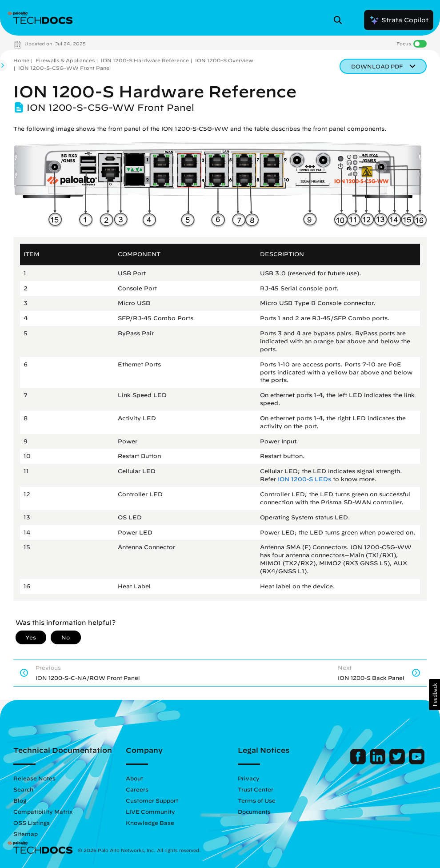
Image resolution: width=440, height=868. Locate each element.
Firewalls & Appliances (65, 60)
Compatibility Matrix (43, 812)
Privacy (249, 778)
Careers (137, 789)
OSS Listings (32, 823)
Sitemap (26, 834)
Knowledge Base (150, 823)
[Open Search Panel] (340, 20)
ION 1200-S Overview (224, 60)
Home (21, 60)
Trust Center (256, 789)
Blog (20, 800)
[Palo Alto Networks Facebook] (359, 762)
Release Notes (34, 778)
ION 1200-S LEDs (304, 479)
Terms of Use (257, 800)
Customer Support (152, 800)
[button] (434, 695)
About (134, 778)
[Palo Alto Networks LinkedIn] (378, 762)
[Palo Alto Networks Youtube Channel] (417, 762)
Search (23, 789)
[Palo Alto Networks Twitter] (398, 762)
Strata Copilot (399, 20)
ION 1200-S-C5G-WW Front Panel (64, 68)
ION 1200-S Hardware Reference (145, 60)
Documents (254, 812)
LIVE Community (150, 812)
